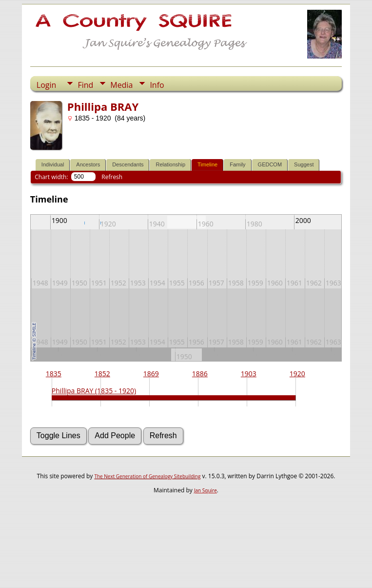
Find (85, 85)
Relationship (170, 164)
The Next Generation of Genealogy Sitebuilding (147, 476)
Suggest (304, 164)
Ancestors (88, 164)
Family (237, 164)
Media (121, 85)
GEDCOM (270, 164)
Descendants (128, 164)
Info (157, 85)
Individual (53, 164)
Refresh (112, 177)
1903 (249, 374)
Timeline (207, 164)
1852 (102, 374)
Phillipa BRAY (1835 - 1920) (94, 391)
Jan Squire (206, 490)
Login (47, 85)
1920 (297, 374)
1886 (200, 374)
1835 (54, 374)
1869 (151, 374)
